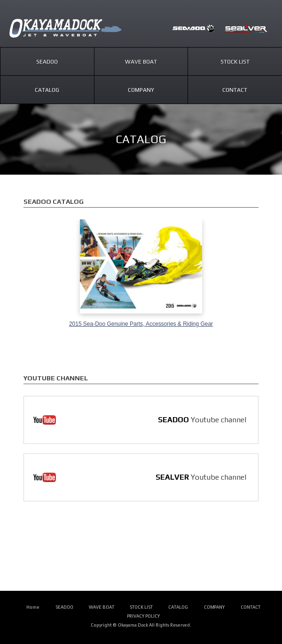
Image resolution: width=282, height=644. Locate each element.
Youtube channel (202, 420)
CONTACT (251, 607)
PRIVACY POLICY (143, 616)
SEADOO (194, 28)
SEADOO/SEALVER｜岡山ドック (75, 28)
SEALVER (246, 28)
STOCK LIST (141, 607)
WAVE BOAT (102, 607)
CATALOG (178, 607)
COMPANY (215, 607)
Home (33, 607)
